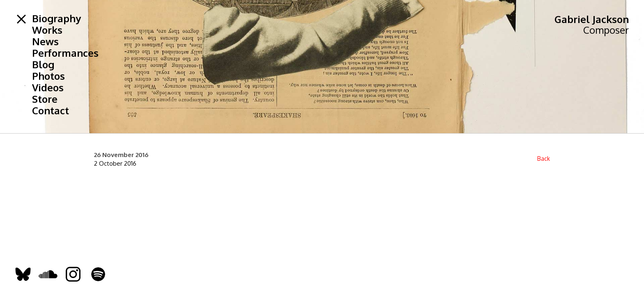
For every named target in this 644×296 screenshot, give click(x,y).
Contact (51, 111)
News (45, 42)
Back (544, 158)
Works (47, 30)
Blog (43, 65)
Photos (48, 76)
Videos (48, 88)
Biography (56, 18)
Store (45, 99)
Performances (65, 53)
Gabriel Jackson (592, 19)
